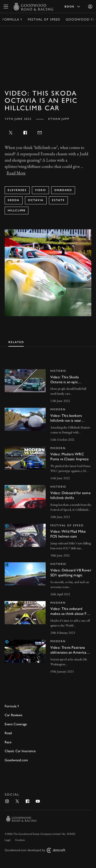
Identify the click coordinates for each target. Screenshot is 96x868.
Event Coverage (16, 724)
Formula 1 (12, 19)
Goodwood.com (16, 760)
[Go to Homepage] (33, 7)
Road (8, 733)
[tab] (16, 342)
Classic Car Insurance (20, 751)
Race (8, 742)
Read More (16, 173)
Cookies (20, 840)
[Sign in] (90, 7)
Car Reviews (14, 715)
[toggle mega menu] (6, 7)
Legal (8, 840)
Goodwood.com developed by (37, 850)
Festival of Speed (44, 19)
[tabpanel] (48, 517)
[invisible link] (48, 387)
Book (73, 7)
